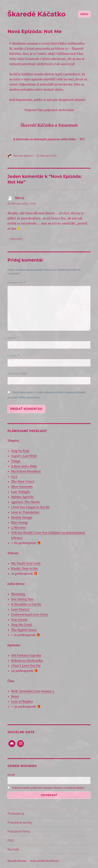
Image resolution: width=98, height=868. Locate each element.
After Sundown (22, 487)
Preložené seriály (20, 823)
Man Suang (19, 522)
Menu (84, 14)
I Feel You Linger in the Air (30, 507)
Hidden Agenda (22, 497)
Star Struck (19, 620)
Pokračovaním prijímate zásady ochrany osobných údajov (46, 788)
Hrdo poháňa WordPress (44, 861)
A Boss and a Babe (24, 466)
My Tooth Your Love (26, 563)
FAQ (11, 841)
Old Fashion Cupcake (26, 655)
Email (11, 775)
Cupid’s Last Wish (24, 456)
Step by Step (20, 451)
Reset (15, 696)
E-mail (14, 356)
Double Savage (22, 517)
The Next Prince (23, 481)
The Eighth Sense (24, 630)
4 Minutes (18, 528)
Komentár (16, 283)
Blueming (18, 594)
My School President (26, 471)
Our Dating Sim (22, 599)
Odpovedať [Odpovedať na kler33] (16, 239)
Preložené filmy (19, 832)
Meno (13, 338)
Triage (16, 461)
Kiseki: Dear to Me (24, 568)
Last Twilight (21, 492)
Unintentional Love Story (30, 614)
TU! (82, 139)
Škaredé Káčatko (36, 14)
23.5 (14, 476)
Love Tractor (20, 609)
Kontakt (13, 849)
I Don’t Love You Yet (26, 666)
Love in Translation (25, 512)
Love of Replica (22, 701)
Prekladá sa (16, 814)
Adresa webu (18, 374)
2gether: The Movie (25, 502)
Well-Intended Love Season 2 (33, 691)
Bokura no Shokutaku (27, 660)
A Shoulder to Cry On (26, 604)
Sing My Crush (22, 625)
